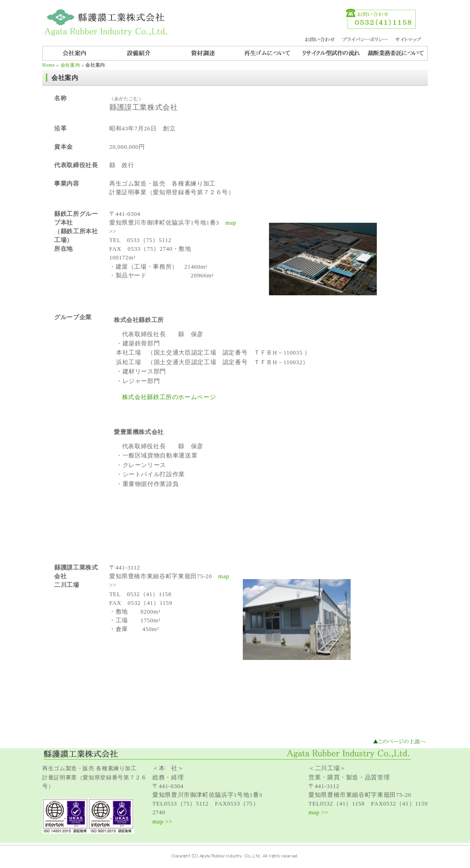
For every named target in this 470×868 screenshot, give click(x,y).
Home (49, 65)
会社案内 (70, 65)
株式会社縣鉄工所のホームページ (169, 397)
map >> (162, 822)
